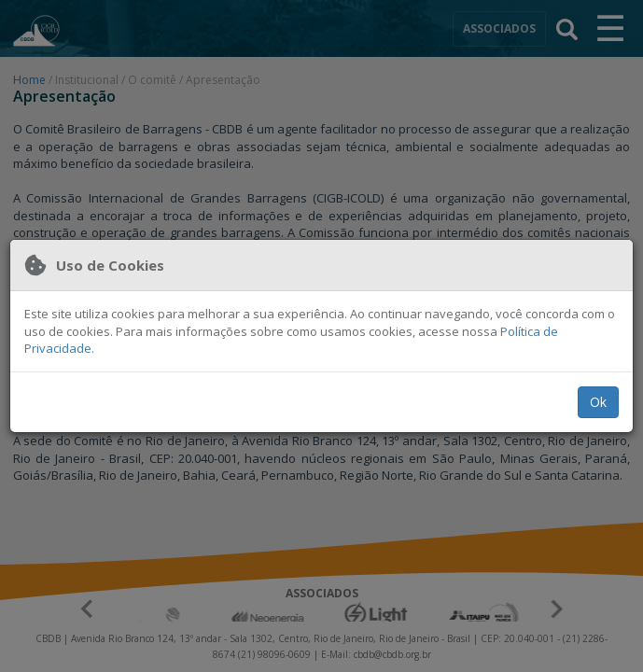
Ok (598, 402)
